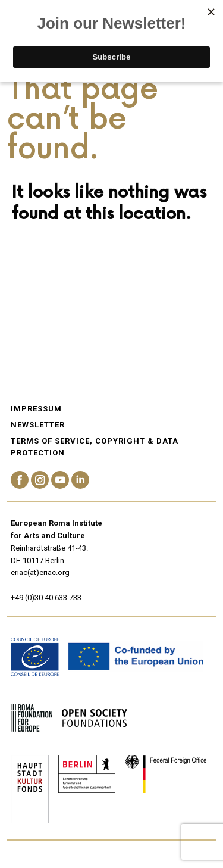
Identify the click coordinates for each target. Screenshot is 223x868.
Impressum (36, 409)
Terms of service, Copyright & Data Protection (95, 447)
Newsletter (38, 425)
